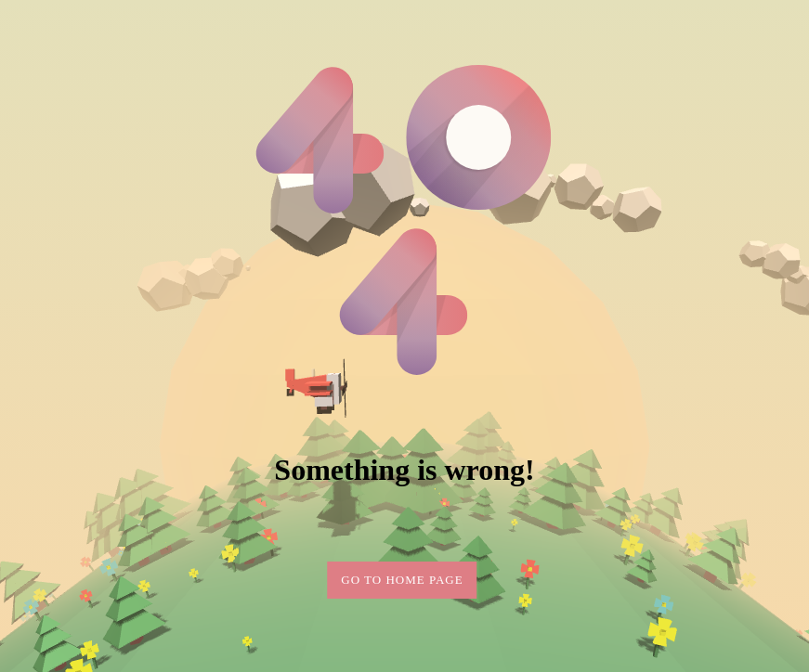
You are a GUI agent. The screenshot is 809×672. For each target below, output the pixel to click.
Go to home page (402, 580)
